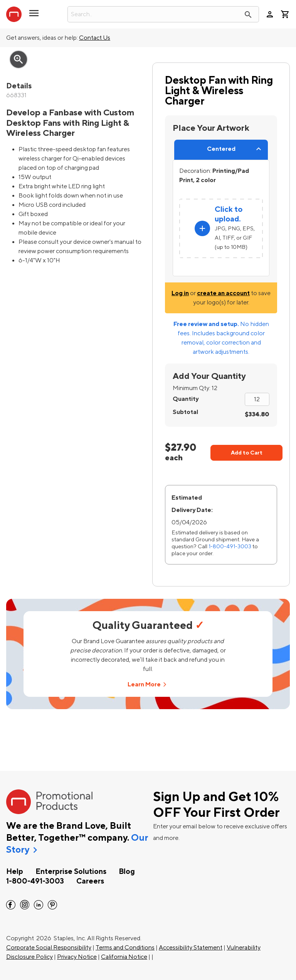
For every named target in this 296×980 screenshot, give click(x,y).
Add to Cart (247, 453)
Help (15, 872)
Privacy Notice (77, 957)
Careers (90, 881)
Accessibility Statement (191, 948)
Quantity (186, 399)
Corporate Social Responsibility (49, 948)
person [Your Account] (270, 14)
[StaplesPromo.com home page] (14, 14)
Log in (180, 293)
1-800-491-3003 (230, 547)
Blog (127, 872)
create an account (223, 293)
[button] (34, 16)
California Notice (124, 957)
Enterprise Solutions (71, 872)
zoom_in (18, 59)
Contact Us (95, 38)
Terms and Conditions (125, 948)
